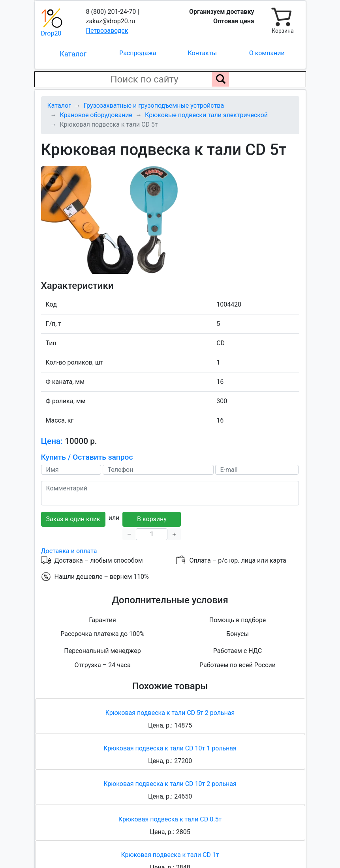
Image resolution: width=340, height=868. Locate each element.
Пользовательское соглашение (236, 801)
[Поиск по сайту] (220, 79)
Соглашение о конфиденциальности (170, 810)
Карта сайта (59, 850)
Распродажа (138, 53)
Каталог (73, 54)
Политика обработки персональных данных (113, 801)
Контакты (202, 53)
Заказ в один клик (73, 420)
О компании (267, 53)
